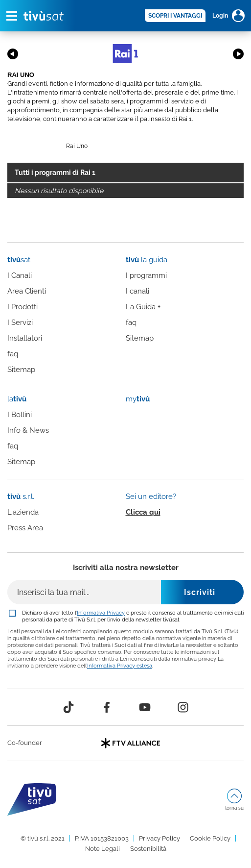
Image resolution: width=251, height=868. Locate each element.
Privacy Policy (160, 838)
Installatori (25, 338)
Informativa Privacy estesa (120, 666)
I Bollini (20, 415)
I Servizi (20, 322)
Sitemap (21, 370)
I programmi (146, 275)
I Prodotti (23, 307)
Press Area (25, 528)
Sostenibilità (148, 849)
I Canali (20, 275)
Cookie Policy (210, 838)
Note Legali (103, 849)
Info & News (28, 430)
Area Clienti (27, 291)
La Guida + (143, 307)
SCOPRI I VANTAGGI (175, 16)
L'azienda (23, 512)
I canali (137, 291)
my (138, 399)
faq (13, 354)
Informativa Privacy (101, 613)
